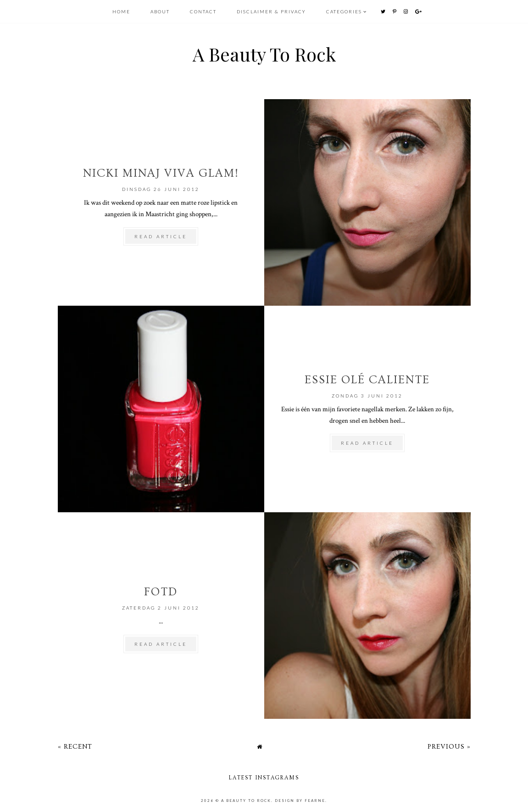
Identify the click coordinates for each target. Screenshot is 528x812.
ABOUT (161, 11)
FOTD (161, 592)
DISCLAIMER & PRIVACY (271, 11)
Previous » (449, 747)
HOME (121, 11)
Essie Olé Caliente (367, 380)
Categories (344, 11)
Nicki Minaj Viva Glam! (161, 173)
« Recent (75, 747)
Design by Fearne (300, 801)
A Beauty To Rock (264, 54)
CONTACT (204, 11)
